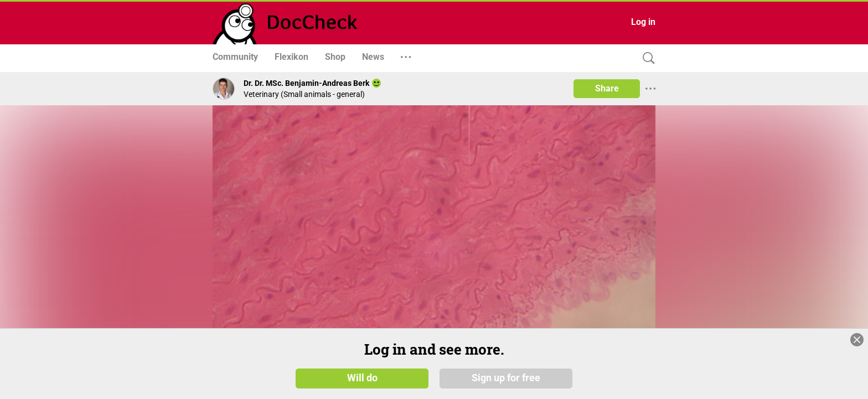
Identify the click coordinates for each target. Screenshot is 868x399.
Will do (362, 378)
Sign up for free (506, 378)
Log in (643, 22)
